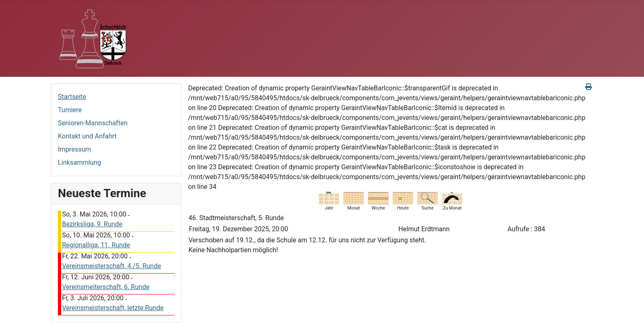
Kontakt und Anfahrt (87, 136)
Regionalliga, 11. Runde (96, 245)
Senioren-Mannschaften (93, 123)
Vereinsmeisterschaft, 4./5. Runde (112, 266)
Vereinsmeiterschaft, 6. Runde (106, 287)
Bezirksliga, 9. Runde (92, 224)
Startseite (72, 97)
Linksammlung (79, 162)
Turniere (70, 110)
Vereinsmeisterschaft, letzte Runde (113, 308)
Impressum (75, 149)
